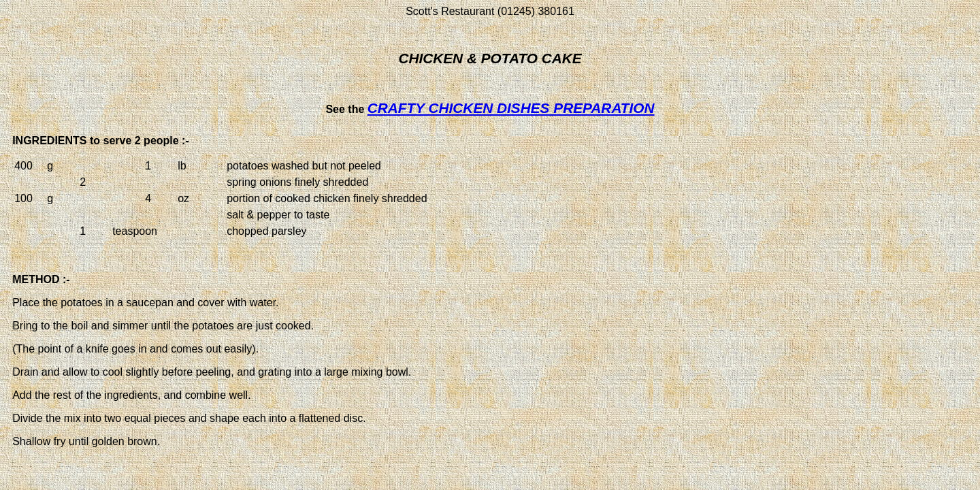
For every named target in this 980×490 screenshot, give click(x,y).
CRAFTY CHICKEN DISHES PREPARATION (511, 108)
